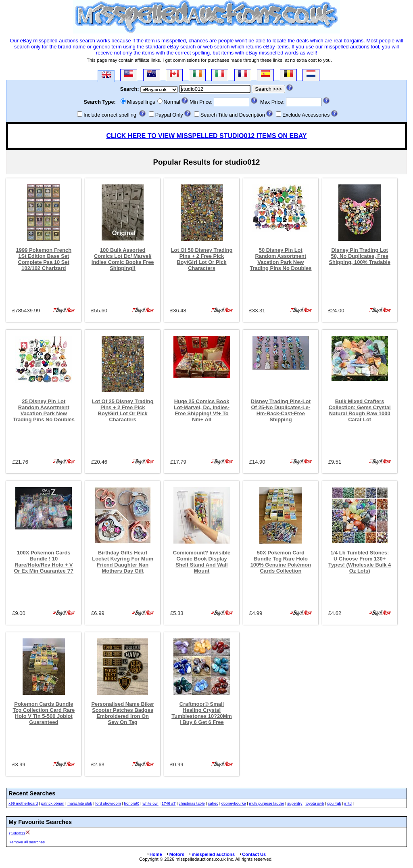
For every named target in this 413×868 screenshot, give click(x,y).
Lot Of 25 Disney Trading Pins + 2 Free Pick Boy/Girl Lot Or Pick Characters (123, 410)
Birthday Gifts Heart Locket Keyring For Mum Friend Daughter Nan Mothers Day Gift (123, 562)
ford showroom (108, 803)
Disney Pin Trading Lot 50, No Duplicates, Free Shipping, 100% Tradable (360, 256)
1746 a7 (169, 803)
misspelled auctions (211, 854)
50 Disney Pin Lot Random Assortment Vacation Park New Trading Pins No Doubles (281, 259)
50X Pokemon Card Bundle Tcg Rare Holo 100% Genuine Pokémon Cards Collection (281, 562)
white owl (150, 803)
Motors (175, 854)
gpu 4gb (334, 803)
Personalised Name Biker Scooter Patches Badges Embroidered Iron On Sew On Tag (123, 713)
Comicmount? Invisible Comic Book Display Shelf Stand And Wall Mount (202, 562)
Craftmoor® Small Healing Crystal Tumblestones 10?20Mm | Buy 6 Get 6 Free (201, 713)
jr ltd (348, 803)
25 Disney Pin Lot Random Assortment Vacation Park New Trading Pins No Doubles (44, 410)
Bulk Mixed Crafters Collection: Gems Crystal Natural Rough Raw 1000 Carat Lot (360, 410)
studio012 (17, 833)
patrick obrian (53, 803)
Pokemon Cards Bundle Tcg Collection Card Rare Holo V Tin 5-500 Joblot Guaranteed (44, 713)
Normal (172, 102)
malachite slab (80, 803)
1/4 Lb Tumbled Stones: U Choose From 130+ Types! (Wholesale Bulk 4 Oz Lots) (360, 562)
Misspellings (141, 102)
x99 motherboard (23, 803)
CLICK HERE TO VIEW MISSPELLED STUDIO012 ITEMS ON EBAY (207, 136)
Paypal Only (169, 115)
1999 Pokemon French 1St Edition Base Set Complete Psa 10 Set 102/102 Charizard (44, 259)
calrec (213, 803)
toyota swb (315, 803)
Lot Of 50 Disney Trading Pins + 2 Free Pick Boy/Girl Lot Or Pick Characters (202, 259)
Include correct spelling (110, 115)
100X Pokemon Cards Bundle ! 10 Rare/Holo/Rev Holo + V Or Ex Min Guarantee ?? (44, 562)
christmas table (192, 803)
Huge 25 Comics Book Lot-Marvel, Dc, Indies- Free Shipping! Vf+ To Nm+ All (202, 410)
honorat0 (132, 803)
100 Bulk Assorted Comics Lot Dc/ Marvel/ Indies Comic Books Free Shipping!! (123, 259)
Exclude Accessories (306, 115)
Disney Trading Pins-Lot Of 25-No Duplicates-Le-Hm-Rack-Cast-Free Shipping (281, 410)
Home (154, 854)
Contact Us (252, 854)
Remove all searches (27, 842)
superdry (295, 803)
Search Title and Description (233, 115)
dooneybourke (234, 803)
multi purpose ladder (267, 803)
